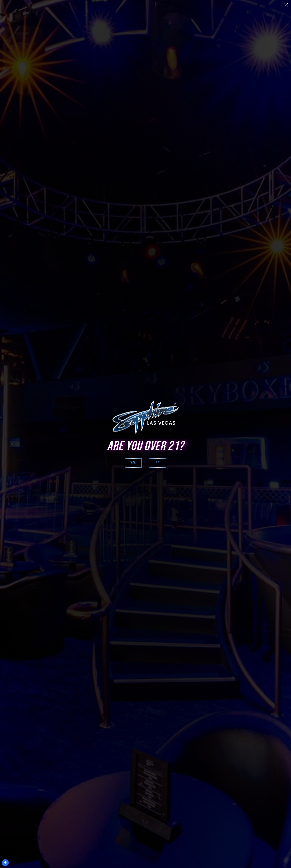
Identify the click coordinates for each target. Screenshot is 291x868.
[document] (145, 434)
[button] (286, 5)
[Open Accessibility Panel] (5, 863)
